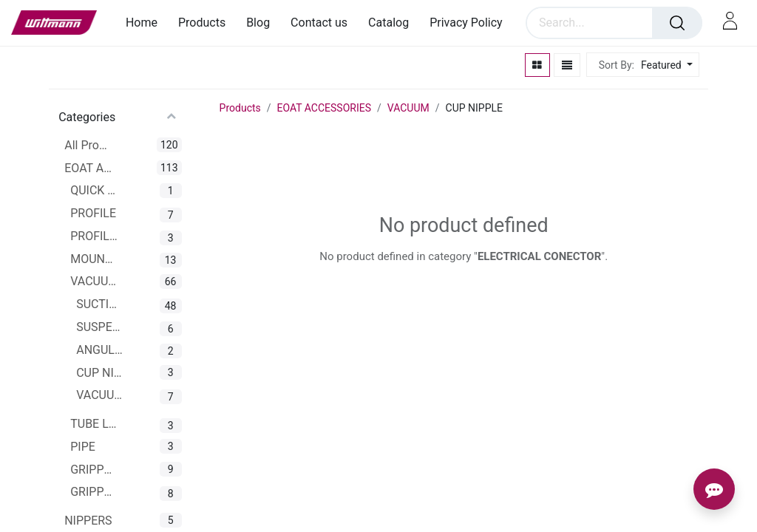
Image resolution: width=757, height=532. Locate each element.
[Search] (677, 23)
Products (240, 108)
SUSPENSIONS (100, 327)
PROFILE (93, 213)
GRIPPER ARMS (94, 492)
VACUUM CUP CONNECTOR (100, 395)
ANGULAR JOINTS (100, 350)
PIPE (83, 447)
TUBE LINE (94, 424)
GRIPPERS (94, 470)
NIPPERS (88, 521)
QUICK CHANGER (94, 190)
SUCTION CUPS (100, 304)
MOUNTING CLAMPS (94, 259)
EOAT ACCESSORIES (88, 168)
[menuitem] (147, 23)
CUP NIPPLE (100, 373)
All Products (88, 145)
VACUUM (94, 281)
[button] (665, 65)
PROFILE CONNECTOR (94, 236)
